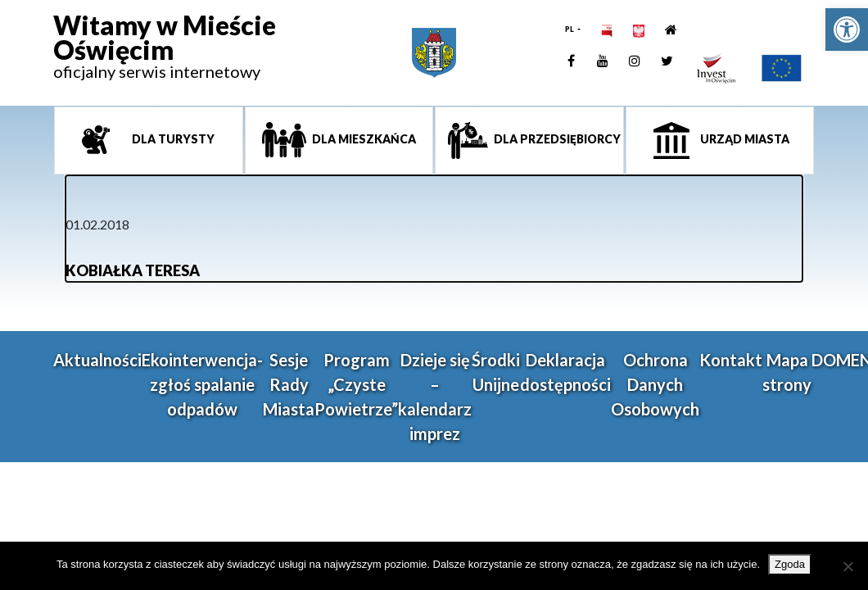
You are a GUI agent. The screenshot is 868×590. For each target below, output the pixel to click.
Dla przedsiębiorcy (556, 139)
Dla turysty (172, 139)
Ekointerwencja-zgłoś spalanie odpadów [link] (202, 384)
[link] (847, 29)
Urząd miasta (744, 139)
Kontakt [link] (731, 360)
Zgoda (790, 564)
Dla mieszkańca (363, 139)
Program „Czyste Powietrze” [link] (356, 384)
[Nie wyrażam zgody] (848, 566)
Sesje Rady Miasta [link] (289, 384)
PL (570, 29)
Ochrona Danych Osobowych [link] (655, 384)
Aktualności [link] (97, 360)
